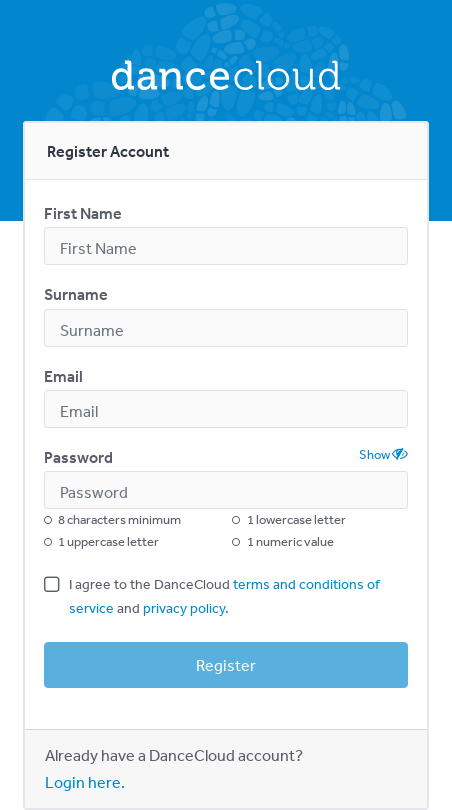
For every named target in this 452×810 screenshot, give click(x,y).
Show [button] (383, 454)
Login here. (85, 782)
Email (63, 376)
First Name (83, 213)
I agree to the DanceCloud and (224, 596)
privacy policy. (186, 608)
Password (78, 457)
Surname (76, 294)
